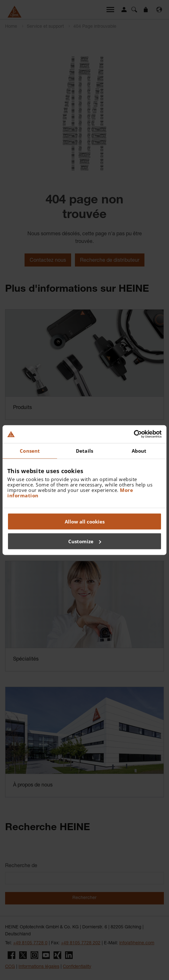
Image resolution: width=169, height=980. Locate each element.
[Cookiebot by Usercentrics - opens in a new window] (134, 434)
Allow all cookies (85, 522)
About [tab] (139, 450)
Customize (85, 541)
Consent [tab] (30, 450)
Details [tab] (84, 450)
